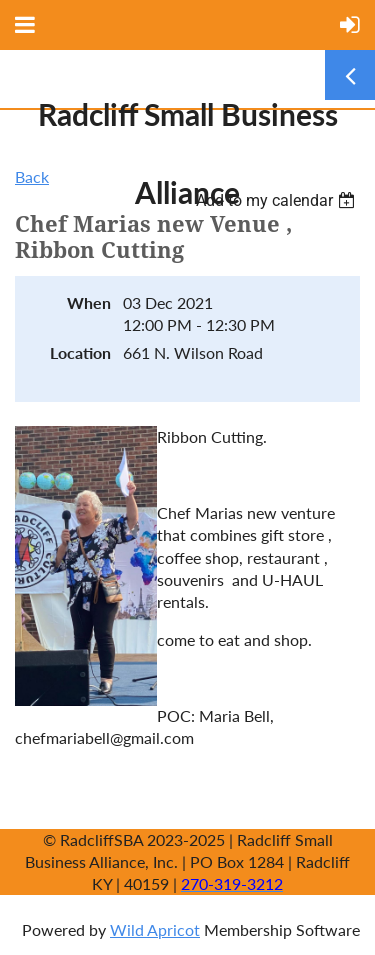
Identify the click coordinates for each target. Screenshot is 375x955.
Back (32, 176)
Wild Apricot (155, 929)
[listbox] (278, 200)
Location (80, 352)
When (89, 302)
